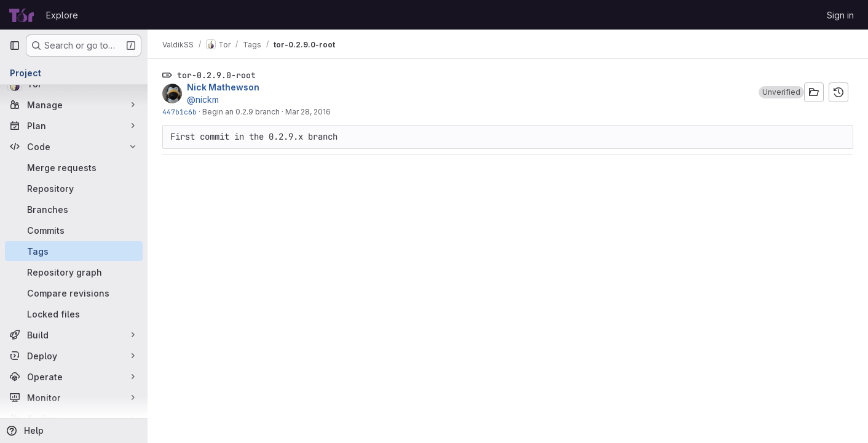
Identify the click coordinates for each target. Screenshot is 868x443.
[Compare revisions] (74, 293)
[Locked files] (74, 314)
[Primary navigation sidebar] (15, 46)
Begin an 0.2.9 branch (241, 112)
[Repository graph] (74, 272)
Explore (62, 15)
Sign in (840, 15)
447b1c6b (180, 112)
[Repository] (74, 188)
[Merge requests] (74, 167)
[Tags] (74, 251)
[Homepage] (22, 15)
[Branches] (74, 209)
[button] (781, 92)
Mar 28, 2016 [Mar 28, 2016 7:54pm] (308, 112)
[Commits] (74, 230)
